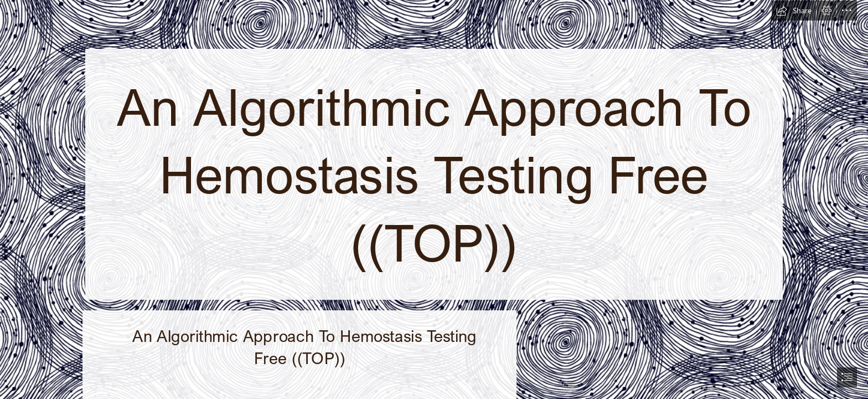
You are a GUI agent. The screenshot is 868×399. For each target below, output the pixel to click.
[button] (794, 11)
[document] (434, 199)
